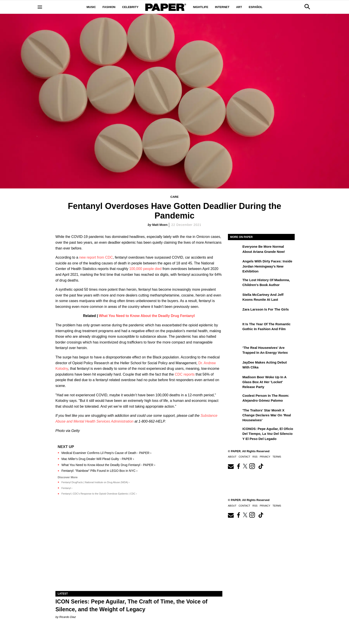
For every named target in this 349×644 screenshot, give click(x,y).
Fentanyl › (67, 488)
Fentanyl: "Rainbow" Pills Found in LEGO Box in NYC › (99, 471)
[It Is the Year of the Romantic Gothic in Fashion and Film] (235, 327)
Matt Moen (160, 225)
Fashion (109, 7)
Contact (244, 457)
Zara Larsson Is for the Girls (266, 309)
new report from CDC (96, 257)
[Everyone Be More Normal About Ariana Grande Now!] (235, 250)
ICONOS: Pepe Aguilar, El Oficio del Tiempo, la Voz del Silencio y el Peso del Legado (268, 434)
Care (175, 197)
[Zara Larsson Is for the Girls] (235, 313)
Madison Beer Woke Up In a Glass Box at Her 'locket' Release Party (264, 382)
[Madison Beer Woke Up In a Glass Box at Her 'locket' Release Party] (235, 380)
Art (239, 7)
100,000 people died (146, 269)
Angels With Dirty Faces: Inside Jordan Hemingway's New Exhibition (267, 266)
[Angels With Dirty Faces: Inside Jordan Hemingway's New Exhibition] (235, 264)
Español (256, 7)
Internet (222, 7)
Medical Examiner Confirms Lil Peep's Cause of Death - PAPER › (106, 453)
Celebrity (130, 7)
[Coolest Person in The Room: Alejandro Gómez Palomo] (235, 399)
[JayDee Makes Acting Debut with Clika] (235, 366)
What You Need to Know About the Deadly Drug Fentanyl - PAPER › (108, 465)
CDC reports (185, 374)
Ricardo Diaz (67, 617)
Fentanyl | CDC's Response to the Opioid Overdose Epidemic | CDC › (99, 494)
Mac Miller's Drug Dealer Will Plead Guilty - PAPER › (98, 459)
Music (91, 7)
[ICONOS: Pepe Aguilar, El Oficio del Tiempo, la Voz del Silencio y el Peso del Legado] (235, 432)
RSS (255, 457)
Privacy (265, 457)
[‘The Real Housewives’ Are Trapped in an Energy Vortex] (235, 351)
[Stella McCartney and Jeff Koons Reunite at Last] (235, 298)
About (232, 457)
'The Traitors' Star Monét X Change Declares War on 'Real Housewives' (267, 415)
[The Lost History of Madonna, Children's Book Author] (235, 283)
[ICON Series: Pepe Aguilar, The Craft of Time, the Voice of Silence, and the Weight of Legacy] (139, 549)
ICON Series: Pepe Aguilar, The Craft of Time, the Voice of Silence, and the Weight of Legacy (131, 605)
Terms (277, 457)
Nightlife (201, 7)
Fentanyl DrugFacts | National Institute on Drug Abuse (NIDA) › (95, 482)
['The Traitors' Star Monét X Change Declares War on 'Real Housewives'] (235, 413)
